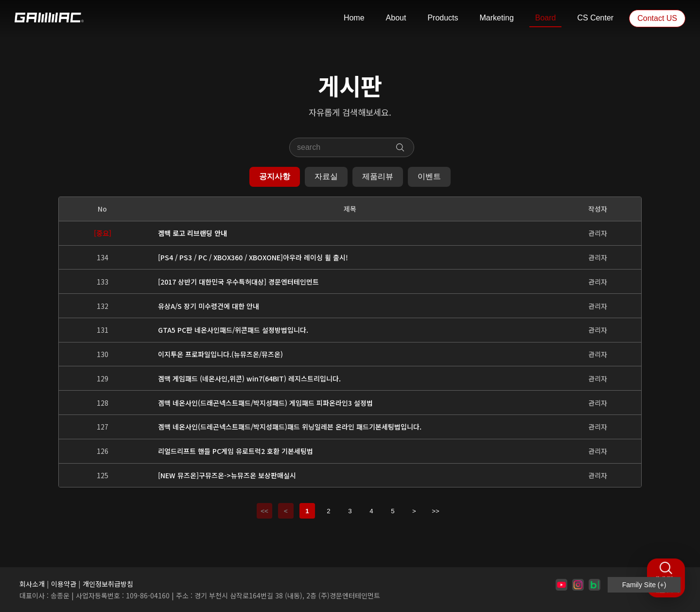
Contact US (657, 18)
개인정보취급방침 (108, 584)
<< (264, 511)
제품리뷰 (378, 176)
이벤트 (429, 176)
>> (436, 511)
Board (546, 18)
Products (443, 18)
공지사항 (275, 176)
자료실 (326, 176)
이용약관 (64, 584)
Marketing (497, 18)
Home (354, 18)
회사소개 (32, 584)
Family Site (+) (644, 585)
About (396, 18)
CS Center (595, 18)
